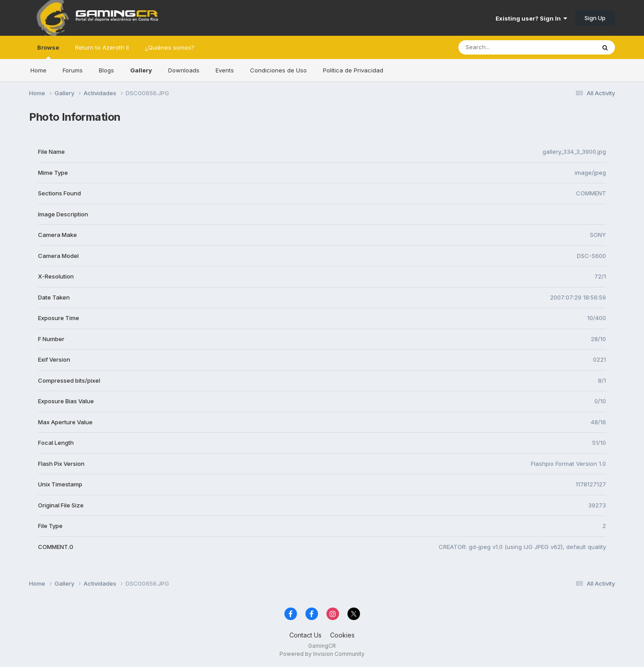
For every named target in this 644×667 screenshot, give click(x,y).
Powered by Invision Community (322, 654)
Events (225, 70)
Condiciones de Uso (278, 70)
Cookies (342, 635)
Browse (48, 51)
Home (38, 70)
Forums (73, 70)
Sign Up (595, 18)
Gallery (141, 70)
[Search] (502, 47)
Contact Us (305, 635)
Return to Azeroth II (102, 47)
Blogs (106, 70)
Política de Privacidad (353, 70)
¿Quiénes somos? (170, 47)
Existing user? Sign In (531, 18)
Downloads (184, 70)
